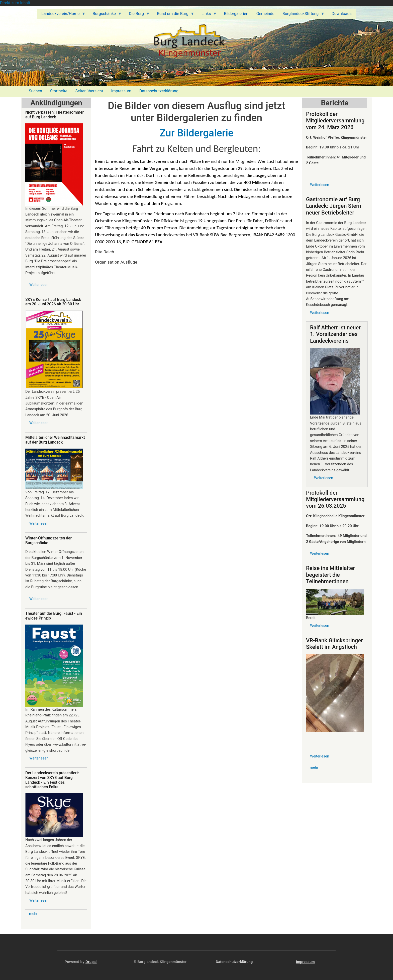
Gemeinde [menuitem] (265, 14)
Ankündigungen (56, 103)
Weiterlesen (39, 285)
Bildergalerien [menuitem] (236, 14)
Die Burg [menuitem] (137, 15)
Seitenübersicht (89, 91)
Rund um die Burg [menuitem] (174, 15)
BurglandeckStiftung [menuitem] (302, 15)
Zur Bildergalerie (196, 133)
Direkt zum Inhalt (15, 3)
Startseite (59, 91)
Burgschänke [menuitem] (105, 15)
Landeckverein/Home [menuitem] (61, 15)
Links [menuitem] (207, 15)
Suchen (35, 91)
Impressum (121, 91)
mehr (33, 914)
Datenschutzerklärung (159, 91)
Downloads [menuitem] (341, 14)
